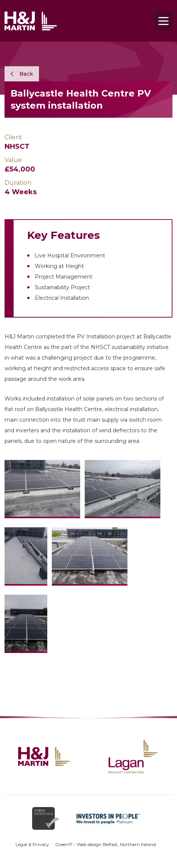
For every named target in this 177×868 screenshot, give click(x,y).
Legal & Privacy (32, 844)
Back (22, 74)
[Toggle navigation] (163, 21)
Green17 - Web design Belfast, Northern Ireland (106, 844)
